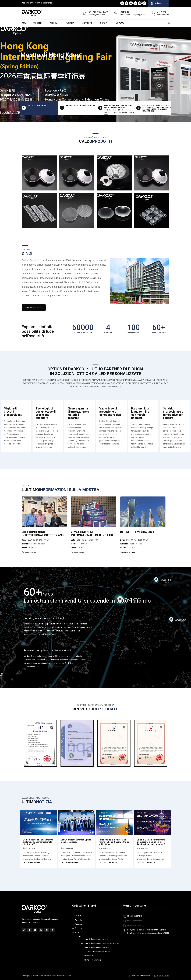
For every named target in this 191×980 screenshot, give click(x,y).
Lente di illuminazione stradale (96, 947)
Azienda (54, 23)
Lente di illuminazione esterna (96, 939)
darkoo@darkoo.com (133, 925)
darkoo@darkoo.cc (132, 921)
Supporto (87, 23)
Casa (24, 23)
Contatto (120, 23)
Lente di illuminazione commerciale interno (101, 943)
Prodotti (78, 916)
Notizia (104, 23)
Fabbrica (70, 23)
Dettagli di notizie (32, 863)
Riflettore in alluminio (92, 960)
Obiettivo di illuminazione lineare (97, 952)
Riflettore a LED (90, 956)
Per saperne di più (34, 307)
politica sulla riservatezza (140, 976)
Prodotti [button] (37, 23)
